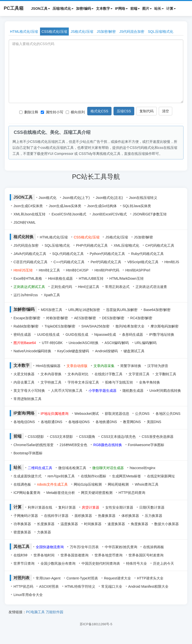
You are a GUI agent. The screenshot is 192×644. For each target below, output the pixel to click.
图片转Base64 (25, 343)
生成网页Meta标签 (126, 476)
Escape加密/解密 (27, 318)
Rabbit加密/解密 (26, 326)
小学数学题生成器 (102, 391)
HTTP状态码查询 (132, 493)
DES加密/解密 (113, 318)
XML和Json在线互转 (29, 214)
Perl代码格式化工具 (106, 262)
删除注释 (29, 112)
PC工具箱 (14, 8)
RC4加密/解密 (141, 318)
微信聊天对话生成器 (108, 468)
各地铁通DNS (106, 422)
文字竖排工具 (139, 374)
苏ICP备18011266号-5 (96, 624)
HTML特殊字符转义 (80, 586)
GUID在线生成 (77, 335)
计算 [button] (171, 9)
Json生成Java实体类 (65, 206)
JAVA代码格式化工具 (30, 254)
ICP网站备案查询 (27, 493)
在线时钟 (20, 555)
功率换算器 (22, 524)
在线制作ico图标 (93, 476)
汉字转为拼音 (158, 366)
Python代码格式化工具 (107, 254)
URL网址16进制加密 (84, 310)
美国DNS (154, 422)
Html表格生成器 (60, 278)
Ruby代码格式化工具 (147, 254)
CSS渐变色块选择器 (158, 437)
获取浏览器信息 (117, 414)
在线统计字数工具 (108, 374)
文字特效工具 (51, 382)
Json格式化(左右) (109, 198)
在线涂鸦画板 (153, 547)
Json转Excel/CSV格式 (109, 214)
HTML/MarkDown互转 (127, 278)
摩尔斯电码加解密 (164, 326)
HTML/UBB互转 (91, 278)
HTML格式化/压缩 (24, 32)
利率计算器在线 (40, 507)
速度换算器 (116, 524)
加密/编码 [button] (85, 9)
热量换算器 (107, 516)
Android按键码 (106, 351)
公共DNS (142, 414)
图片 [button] (147, 9)
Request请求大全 (117, 578)
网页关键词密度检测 (97, 493)
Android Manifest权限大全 (148, 586)
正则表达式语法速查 (151, 287)
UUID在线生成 (48, 335)
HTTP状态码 (23, 586)
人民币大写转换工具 (67, 391)
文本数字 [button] (104, 9)
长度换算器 (46, 524)
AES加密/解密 (85, 318)
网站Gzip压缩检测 (88, 484)
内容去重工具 (24, 382)
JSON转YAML (24, 222)
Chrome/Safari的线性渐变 (33, 445)
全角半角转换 (149, 382)
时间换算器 (93, 524)
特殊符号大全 (136, 563)
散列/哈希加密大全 (130, 326)
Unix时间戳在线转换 (165, 391)
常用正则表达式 (117, 287)
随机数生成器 (133, 391)
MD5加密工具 (51, 310)
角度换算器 (139, 524)
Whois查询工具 (147, 484)
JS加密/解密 (106, 32)
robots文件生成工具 (52, 484)
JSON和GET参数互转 (150, 214)
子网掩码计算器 (26, 516)
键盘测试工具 (134, 351)
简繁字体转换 (131, 366)
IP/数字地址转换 (162, 335)
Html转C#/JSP (77, 270)
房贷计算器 (90, 507)
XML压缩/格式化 (127, 245)
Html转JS (172, 262)
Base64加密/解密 (157, 310)
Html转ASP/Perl (138, 270)
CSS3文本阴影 (61, 437)
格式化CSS (99, 111)
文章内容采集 (104, 366)
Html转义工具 (49, 270)
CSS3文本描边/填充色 (118, 437)
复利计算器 (67, 507)
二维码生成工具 (40, 468)
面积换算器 (83, 516)
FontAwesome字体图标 (146, 445)
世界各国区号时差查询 (146, 555)
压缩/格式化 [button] (63, 9)
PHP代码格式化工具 (92, 245)
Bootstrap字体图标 (28, 453)
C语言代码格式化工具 (30, 262)
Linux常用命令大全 (28, 595)
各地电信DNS (24, 422)
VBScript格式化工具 (143, 262)
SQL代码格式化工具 (68, 254)
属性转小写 (52, 112)
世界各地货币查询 (108, 555)
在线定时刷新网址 (161, 476)
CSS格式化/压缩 (54, 32)
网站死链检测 (118, 484)
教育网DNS (132, 422)
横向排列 (75, 112)
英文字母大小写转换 (29, 391)
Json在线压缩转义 (143, 198)
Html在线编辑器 (48, 366)
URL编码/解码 (146, 343)
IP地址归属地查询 (55, 414)
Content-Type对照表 (82, 578)
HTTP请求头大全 (150, 578)
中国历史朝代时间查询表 (101, 563)
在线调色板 (22, 484)
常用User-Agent (48, 578)
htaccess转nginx (143, 468)
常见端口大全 (112, 586)
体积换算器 (130, 516)
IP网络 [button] (121, 9)
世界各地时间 (44, 555)
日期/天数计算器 (152, 507)
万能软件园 (54, 612)
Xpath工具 (52, 295)
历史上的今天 (163, 563)
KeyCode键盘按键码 (73, 351)
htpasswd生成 (105, 335)
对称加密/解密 (57, 318)
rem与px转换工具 (61, 476)
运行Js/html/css (26, 295)
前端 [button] (135, 9)
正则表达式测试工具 (29, 287)
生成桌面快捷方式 (27, 476)
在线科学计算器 (56, 516)
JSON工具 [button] (40, 9)
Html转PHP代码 (107, 270)
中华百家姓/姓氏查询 (121, 547)
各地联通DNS (51, 422)
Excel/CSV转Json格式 (69, 214)
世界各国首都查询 (74, 555)
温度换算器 (69, 524)
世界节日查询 (24, 563)
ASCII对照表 (49, 586)
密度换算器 (22, 532)
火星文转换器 (24, 374)
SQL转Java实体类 (137, 206)
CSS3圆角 (87, 437)
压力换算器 (153, 516)
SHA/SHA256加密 (95, 326)
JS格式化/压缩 (82, 32)
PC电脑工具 (35, 612)
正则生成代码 (61, 287)
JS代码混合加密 (132, 32)
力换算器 (44, 532)
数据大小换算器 (166, 524)
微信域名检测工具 (72, 468)
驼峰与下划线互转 (119, 382)
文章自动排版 (77, 366)
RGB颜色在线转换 (107, 445)
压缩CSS (124, 111)
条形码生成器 (132, 335)
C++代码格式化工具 (69, 262)
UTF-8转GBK (52, 343)
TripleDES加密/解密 (60, 326)
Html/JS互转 (23, 270)
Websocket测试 (87, 414)
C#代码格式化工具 (160, 245)
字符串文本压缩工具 (83, 382)
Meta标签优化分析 (61, 493)
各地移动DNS (79, 422)
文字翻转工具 (166, 374)
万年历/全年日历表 (84, 547)
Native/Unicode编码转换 (32, 351)
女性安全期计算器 (119, 507)
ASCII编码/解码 (116, 343)
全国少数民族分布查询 (58, 563)
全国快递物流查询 (50, 547)
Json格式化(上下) (76, 198)
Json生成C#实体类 (28, 206)
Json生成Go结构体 (102, 206)
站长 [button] (159, 9)
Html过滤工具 (89, 287)
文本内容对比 (78, 374)
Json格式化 (48, 198)
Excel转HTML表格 (28, 278)
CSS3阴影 (36, 437)
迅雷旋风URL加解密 (122, 310)
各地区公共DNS (168, 414)
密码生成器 (22, 335)
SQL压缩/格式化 (161, 32)
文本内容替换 (51, 374)
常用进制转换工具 (27, 399)
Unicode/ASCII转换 (84, 343)
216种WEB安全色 (73, 445)
